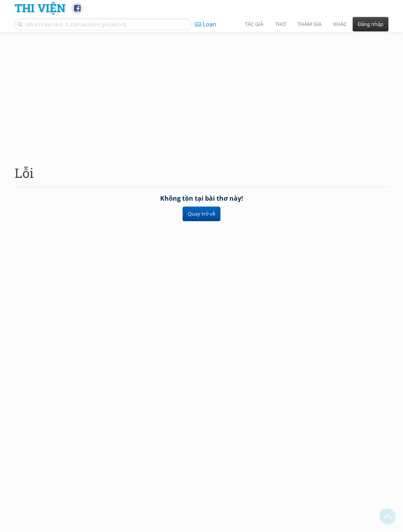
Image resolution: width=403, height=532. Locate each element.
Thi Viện (40, 8)
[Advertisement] (201, 92)
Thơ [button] (280, 24)
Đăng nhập (371, 24)
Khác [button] (340, 24)
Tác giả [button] (254, 24)
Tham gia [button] (310, 24)
